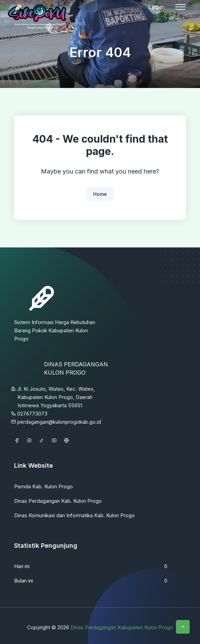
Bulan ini (24, 581)
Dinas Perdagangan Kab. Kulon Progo (58, 501)
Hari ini (22, 566)
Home (100, 194)
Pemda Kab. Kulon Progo (43, 486)
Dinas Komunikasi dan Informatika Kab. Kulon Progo (74, 515)
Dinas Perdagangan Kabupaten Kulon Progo (122, 627)
